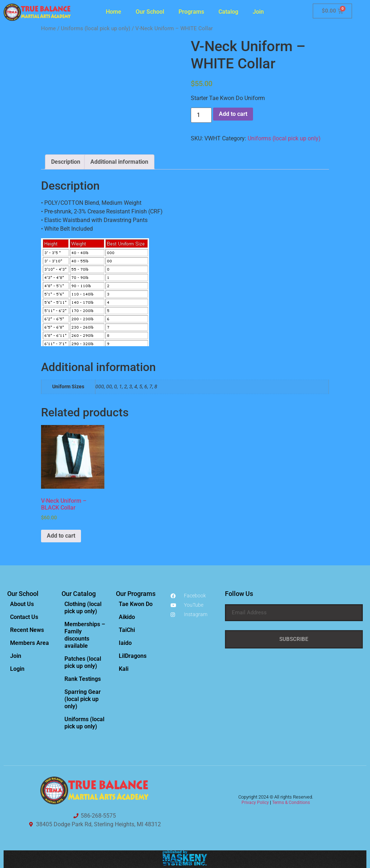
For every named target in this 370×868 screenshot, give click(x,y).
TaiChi (127, 630)
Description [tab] (66, 162)
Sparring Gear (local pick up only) (83, 699)
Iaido (125, 643)
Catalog (228, 12)
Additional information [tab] (119, 162)
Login (17, 669)
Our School (150, 12)
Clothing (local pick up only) (83, 608)
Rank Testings (83, 679)
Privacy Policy (255, 803)
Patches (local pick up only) (83, 662)
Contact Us (24, 617)
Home (114, 12)
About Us (22, 604)
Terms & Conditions (291, 803)
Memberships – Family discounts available (85, 635)
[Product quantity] (201, 115)
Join (258, 12)
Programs (191, 12)
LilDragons (133, 656)
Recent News (27, 630)
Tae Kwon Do (136, 604)
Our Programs (136, 594)
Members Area (30, 643)
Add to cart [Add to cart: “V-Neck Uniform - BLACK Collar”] (61, 536)
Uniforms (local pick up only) (96, 28)
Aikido (127, 617)
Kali (124, 669)
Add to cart (233, 114)
